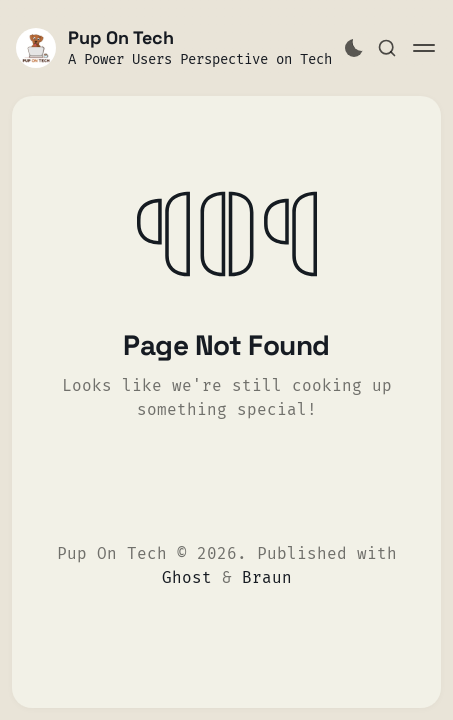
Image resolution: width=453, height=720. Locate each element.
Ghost (187, 577)
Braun (267, 577)
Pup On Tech (121, 37)
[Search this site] (387, 48)
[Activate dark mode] (354, 48)
